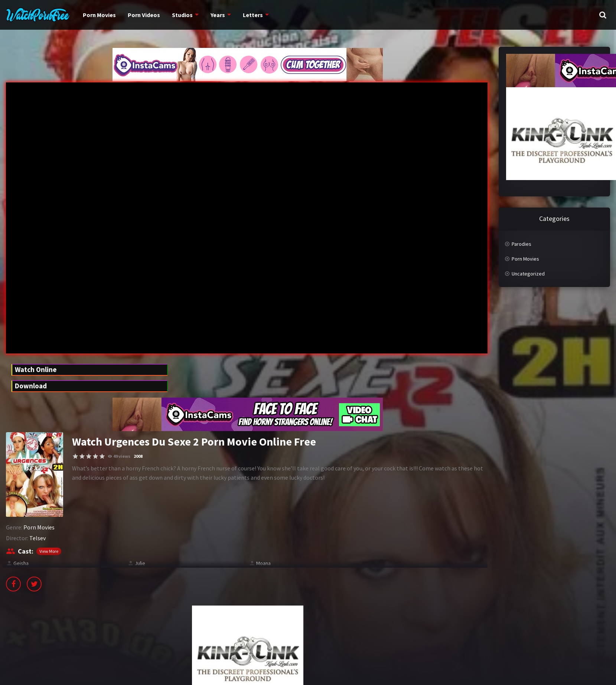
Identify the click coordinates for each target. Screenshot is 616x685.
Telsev (38, 538)
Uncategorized (528, 274)
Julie (140, 563)
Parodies (522, 244)
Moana (263, 563)
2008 (138, 456)
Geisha (21, 563)
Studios (179, 15)
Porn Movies (98, 15)
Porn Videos (141, 15)
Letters (248, 15)
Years (214, 15)
